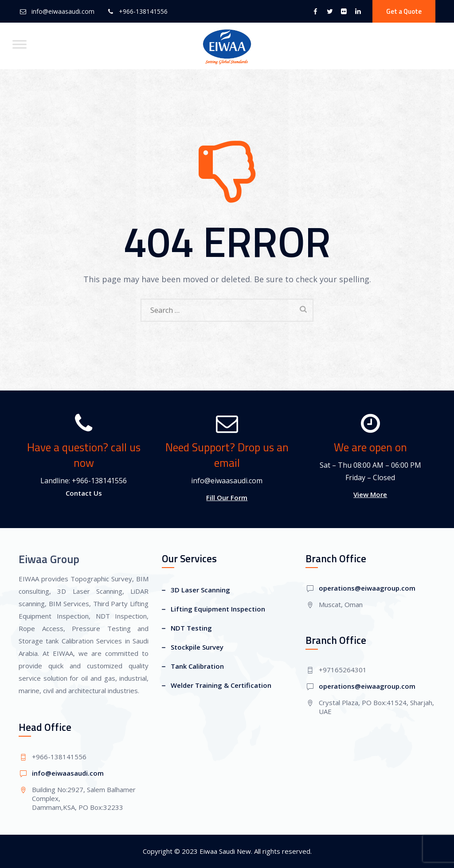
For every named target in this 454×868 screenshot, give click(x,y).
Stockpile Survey (197, 647)
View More (370, 494)
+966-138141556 (143, 11)
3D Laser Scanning (200, 590)
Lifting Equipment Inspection (218, 609)
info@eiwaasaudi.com (63, 11)
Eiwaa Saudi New (225, 851)
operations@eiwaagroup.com (367, 588)
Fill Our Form (227, 497)
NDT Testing (191, 628)
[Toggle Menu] (20, 44)
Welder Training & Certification (221, 685)
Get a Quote (404, 11)
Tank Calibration (197, 666)
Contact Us (84, 493)
